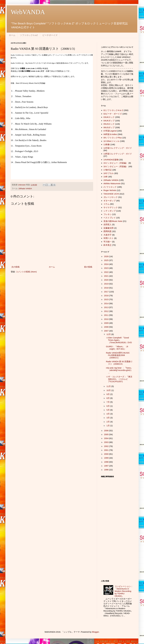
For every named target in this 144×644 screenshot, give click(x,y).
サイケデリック (111, 207)
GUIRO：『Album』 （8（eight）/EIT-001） (117, 348)
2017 (107, 292)
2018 (107, 288)
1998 (107, 462)
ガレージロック (111, 197)
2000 (107, 454)
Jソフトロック (110, 187)
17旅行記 (108, 170)
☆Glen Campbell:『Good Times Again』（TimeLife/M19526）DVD (119, 340)
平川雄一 (108, 242)
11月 (109, 386)
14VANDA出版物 (111, 160)
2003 (107, 442)
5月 (108, 410)
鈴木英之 (108, 245)
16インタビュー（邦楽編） (116, 166)
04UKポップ (109, 121)
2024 (107, 264)
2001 (107, 450)
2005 (107, 434)
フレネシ (108, 214)
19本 (106, 177)
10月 (109, 390)
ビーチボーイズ (50, 35)
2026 (107, 256)
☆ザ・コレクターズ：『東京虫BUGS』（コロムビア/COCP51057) (119, 379)
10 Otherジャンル (111, 141)
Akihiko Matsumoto (112, 183)
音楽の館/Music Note (113, 221)
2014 (107, 303)
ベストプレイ (110, 218)
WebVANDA (28, 12)
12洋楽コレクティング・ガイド (118, 148)
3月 (108, 418)
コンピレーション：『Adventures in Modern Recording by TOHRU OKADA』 (124, 591)
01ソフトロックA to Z (113, 110)
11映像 (107, 144)
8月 (108, 398)
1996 (107, 470)
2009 (107, 323)
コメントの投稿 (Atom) (26, 272)
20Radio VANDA (25, 189)
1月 (108, 426)
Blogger (95, 632)
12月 (109, 334)
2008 (107, 327)
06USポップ (109, 127)
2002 (107, 446)
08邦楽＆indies (110, 134)
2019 (107, 284)
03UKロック (109, 117)
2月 (108, 422)
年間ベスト (109, 238)
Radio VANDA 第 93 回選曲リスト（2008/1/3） (119, 363)
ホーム (12, 35)
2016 (107, 296)
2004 (107, 438)
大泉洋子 (108, 235)
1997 (107, 466)
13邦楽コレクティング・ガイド (118, 154)
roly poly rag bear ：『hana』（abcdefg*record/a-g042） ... (119, 370)
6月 (108, 406)
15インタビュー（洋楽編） (116, 163)
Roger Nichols (110, 190)
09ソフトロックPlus (113, 138)
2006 (107, 431)
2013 (107, 307)
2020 (107, 280)
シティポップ (110, 211)
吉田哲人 (108, 224)
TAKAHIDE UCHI (111, 194)
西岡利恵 (108, 231)
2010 (107, 319)
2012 (107, 311)
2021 (107, 276)
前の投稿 (88, 267)
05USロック (109, 124)
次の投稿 (15, 267)
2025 (107, 260)
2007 (107, 331)
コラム (107, 204)
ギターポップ (110, 201)
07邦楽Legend (110, 131)
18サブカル (109, 173)
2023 (107, 268)
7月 (108, 402)
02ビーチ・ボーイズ (113, 114)
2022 (107, 272)
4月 (108, 414)
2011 (107, 315)
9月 (108, 394)
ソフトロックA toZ (29, 35)
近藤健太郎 (109, 228)
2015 (107, 299)
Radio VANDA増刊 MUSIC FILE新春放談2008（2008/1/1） (118, 355)
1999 (107, 458)
